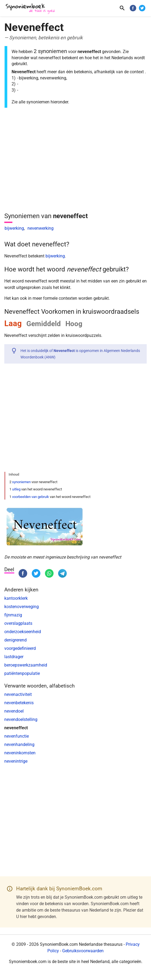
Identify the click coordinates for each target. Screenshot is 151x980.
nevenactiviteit (18, 694)
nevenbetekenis (19, 703)
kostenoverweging (22, 607)
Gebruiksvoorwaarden (83, 951)
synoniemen (21, 482)
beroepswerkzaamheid (26, 665)
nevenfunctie (17, 736)
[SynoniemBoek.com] (31, 9)
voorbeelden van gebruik (31, 497)
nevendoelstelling (21, 719)
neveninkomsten (20, 753)
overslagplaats (18, 623)
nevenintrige (16, 761)
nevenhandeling (19, 744)
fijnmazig (13, 615)
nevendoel (14, 711)
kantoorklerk (16, 598)
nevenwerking (41, 228)
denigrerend (15, 640)
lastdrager (14, 657)
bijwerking (14, 228)
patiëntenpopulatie (22, 673)
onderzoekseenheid (23, 632)
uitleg (16, 489)
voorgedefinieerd (20, 648)
